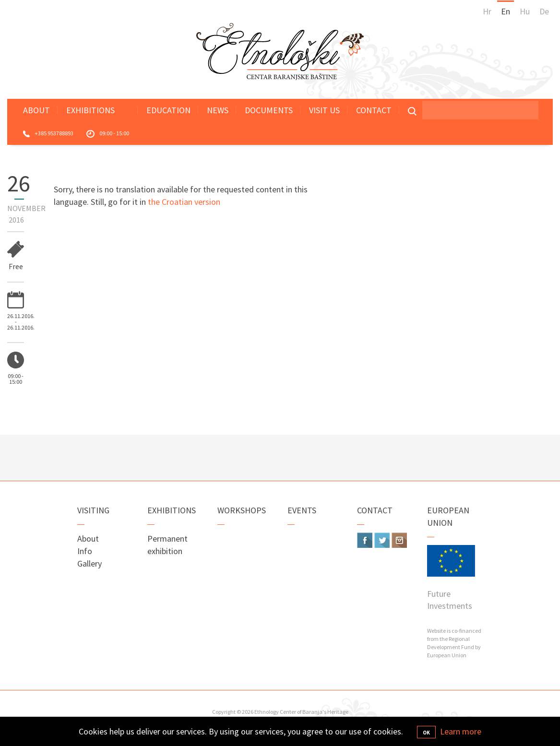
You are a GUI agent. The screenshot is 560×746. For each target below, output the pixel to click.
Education (168, 110)
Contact (374, 110)
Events (302, 510)
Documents (269, 110)
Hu (525, 11)
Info (85, 551)
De (544, 11)
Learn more (461, 731)
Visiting (93, 510)
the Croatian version (184, 202)
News (218, 110)
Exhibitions (90, 110)
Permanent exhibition (167, 545)
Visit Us (324, 110)
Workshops (242, 510)
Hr (487, 11)
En (506, 11)
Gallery (89, 563)
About (36, 110)
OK (426, 733)
